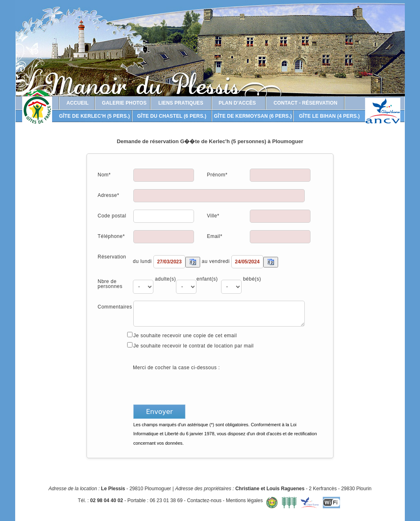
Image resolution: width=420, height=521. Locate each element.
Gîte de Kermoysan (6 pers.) (253, 116)
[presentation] (196, 387)
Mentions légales (244, 500)
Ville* (213, 216)
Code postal (112, 216)
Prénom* (217, 175)
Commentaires (115, 307)
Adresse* (108, 195)
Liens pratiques (181, 103)
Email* (215, 236)
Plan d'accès (237, 103)
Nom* (104, 175)
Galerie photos (124, 103)
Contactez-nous (204, 500)
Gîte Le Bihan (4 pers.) (329, 116)
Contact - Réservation (306, 103)
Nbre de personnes (110, 284)
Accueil (78, 103)
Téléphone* (111, 236)
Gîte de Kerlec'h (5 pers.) (95, 116)
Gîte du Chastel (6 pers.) (172, 116)
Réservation (112, 257)
